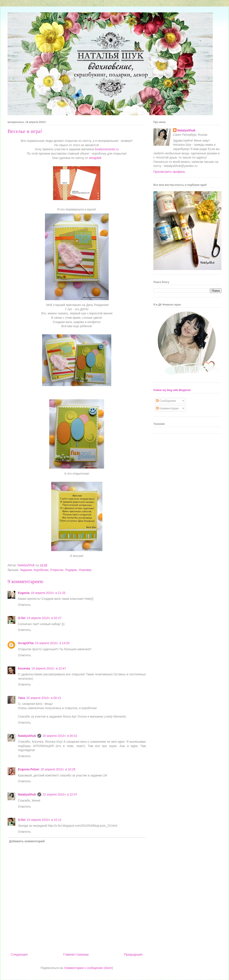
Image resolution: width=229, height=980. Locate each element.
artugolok (95, 158)
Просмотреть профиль (169, 172)
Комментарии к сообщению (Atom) (89, 968)
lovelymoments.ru (107, 149)
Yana (21, 698)
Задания (26, 570)
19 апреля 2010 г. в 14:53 (52, 643)
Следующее (19, 954)
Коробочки (41, 570)
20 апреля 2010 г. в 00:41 (60, 736)
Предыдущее (133, 954)
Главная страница (76, 954)
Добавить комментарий (27, 841)
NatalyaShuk (27, 736)
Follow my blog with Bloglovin (172, 390)
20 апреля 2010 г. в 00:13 (44, 698)
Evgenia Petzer (29, 769)
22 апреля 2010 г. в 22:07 (60, 794)
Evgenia (24, 593)
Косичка (24, 668)
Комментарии (167, 408)
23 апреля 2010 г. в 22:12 (44, 820)
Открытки (57, 570)
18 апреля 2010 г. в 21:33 (48, 593)
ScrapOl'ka (26, 643)
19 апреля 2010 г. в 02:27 (44, 618)
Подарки (71, 570)
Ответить (24, 605)
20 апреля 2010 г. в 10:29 (58, 769)
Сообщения (166, 401)
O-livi (22, 618)
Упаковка (85, 570)
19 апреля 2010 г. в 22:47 (49, 668)
